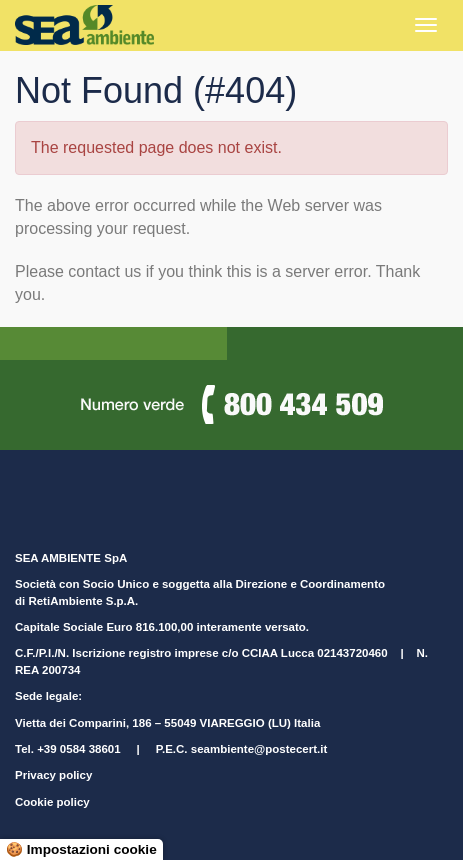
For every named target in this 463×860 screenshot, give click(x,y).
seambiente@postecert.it (259, 749)
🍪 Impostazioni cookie (81, 849)
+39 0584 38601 (78, 749)
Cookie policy (52, 802)
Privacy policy (53, 775)
